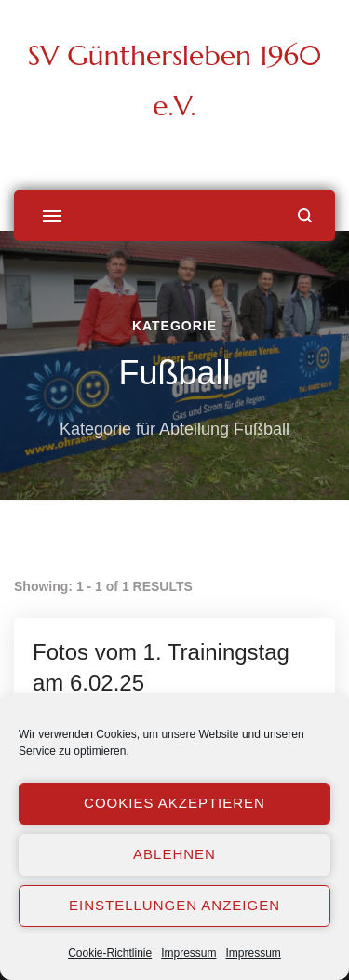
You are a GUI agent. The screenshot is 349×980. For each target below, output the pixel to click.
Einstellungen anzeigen (174, 905)
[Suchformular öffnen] (305, 215)
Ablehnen (174, 854)
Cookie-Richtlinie (110, 953)
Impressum (188, 953)
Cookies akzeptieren (174, 803)
